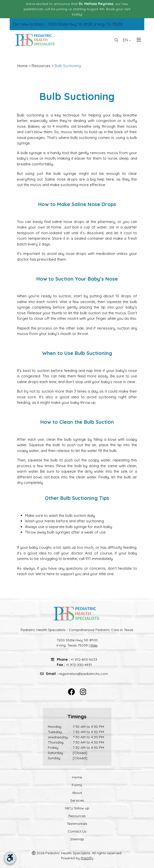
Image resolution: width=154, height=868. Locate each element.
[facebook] (72, 692)
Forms (77, 785)
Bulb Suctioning (68, 66)
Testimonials (77, 824)
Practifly (87, 858)
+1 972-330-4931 (79, 665)
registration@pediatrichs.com (83, 674)
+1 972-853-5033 (84, 659)
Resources (41, 66)
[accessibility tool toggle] (10, 858)
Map (94, 645)
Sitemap (77, 839)
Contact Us (77, 831)
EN (127, 40)
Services (77, 800)
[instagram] (83, 692)
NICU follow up (77, 808)
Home (22, 66)
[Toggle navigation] (137, 40)
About (77, 793)
